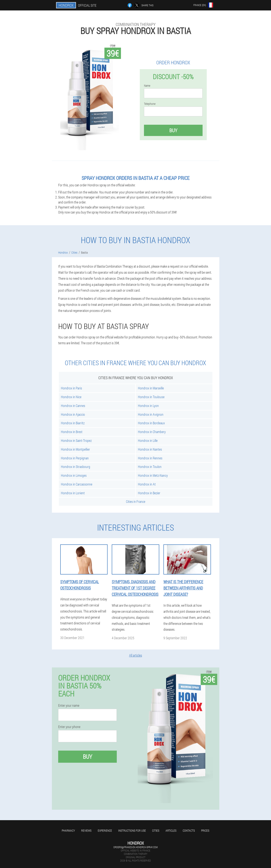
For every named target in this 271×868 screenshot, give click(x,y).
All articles (136, 655)
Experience (105, 831)
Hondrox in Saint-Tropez (76, 440)
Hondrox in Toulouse (151, 397)
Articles (171, 831)
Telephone (150, 104)
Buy (173, 130)
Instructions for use (132, 831)
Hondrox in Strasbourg (76, 467)
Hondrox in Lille (148, 440)
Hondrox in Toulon (150, 467)
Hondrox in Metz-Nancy (153, 475)
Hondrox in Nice (71, 397)
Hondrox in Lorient (73, 493)
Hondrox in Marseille (151, 388)
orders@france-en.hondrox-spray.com (135, 847)
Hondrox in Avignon (151, 414)
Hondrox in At (147, 484)
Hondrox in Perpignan (75, 458)
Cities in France (136, 501)
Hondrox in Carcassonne (77, 484)
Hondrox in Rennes (150, 458)
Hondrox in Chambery (152, 432)
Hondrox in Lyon (148, 406)
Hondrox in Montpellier (75, 449)
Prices (205, 831)
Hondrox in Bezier (149, 493)
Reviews (86, 831)
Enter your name (69, 705)
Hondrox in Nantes (150, 449)
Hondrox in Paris (71, 388)
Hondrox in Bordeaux (151, 423)
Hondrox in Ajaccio (73, 414)
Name (147, 86)
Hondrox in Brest (72, 432)
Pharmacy (68, 831)
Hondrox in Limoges (74, 475)
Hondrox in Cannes (73, 406)
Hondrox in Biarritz (73, 423)
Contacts (189, 831)
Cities (156, 831)
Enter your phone (69, 727)
